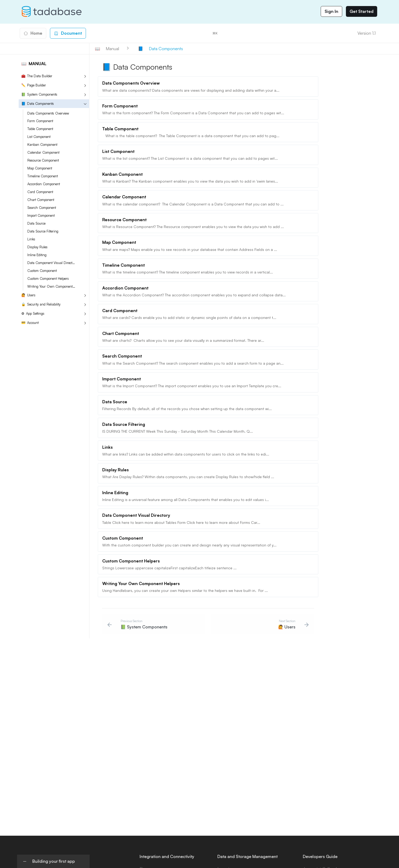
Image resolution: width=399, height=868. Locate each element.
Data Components (38, 104)
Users (28, 295)
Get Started (362, 11)
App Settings (33, 314)
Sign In (331, 11)
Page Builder (34, 85)
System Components (39, 94)
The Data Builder (37, 76)
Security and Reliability (41, 304)
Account (30, 323)
